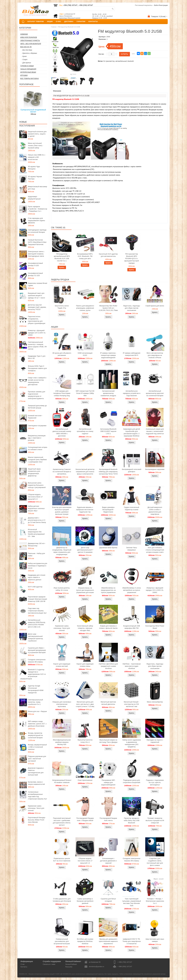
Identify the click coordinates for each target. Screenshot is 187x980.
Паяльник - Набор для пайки (36, 555)
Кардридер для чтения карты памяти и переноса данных (37, 577)
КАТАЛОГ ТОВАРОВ (36, 21)
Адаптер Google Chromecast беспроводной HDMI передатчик (36, 689)
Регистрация (163, 5)
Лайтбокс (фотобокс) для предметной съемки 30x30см (108, 666)
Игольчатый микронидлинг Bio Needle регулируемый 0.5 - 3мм (36, 533)
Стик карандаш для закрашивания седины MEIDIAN (36, 220)
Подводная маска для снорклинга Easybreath (132, 781)
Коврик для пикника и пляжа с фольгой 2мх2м (108, 627)
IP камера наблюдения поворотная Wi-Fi (132, 354)
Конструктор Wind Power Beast (155, 627)
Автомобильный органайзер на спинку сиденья (85, 431)
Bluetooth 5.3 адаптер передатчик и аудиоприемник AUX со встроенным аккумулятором (33, 674)
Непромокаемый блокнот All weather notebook (62, 781)
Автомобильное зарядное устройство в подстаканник (132, 393)
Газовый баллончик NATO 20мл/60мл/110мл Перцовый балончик (37, 242)
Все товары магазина (29, 79)
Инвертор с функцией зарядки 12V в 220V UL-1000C (37, 333)
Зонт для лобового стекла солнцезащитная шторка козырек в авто (155, 550)
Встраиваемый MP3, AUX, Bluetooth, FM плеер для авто (85, 256)
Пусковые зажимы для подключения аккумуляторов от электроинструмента (37, 395)
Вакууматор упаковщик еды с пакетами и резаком (37, 438)
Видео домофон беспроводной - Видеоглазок (108, 510)
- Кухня (24, 56)
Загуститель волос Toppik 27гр (62, 307)
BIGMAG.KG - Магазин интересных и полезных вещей (37, 974)
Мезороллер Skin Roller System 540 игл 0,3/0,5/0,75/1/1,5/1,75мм (108, 308)
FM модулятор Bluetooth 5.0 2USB (69, 27)
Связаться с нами (49, 964)
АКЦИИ (50, 21)
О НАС (58, 21)
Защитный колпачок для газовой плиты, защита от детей (37, 134)
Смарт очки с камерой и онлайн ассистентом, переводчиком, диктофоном (37, 381)
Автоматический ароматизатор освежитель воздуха (108, 393)
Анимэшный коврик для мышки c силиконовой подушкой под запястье (155, 431)
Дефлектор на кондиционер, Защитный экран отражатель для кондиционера (62, 551)
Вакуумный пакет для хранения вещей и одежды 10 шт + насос (36, 295)
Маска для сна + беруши (37, 711)
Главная (54, 27)
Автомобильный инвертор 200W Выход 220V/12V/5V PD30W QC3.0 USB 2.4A (37, 623)
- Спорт (24, 60)
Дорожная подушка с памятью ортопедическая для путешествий (36, 771)
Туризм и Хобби (27, 66)
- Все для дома (27, 50)
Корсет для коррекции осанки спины (85, 665)
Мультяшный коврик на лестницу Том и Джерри (108, 741)
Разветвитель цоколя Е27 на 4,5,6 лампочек (62, 860)
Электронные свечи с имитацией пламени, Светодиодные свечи (36, 254)
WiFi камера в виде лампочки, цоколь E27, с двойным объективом (37, 724)
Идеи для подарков (29, 37)
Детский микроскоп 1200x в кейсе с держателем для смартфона (155, 511)
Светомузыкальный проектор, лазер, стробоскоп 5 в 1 (35, 702)
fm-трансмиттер (109, 61)
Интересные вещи (28, 72)
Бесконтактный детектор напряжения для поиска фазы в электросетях (85, 472)
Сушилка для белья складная (108, 900)
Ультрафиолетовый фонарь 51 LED (35, 274)
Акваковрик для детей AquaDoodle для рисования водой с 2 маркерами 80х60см (132, 432)
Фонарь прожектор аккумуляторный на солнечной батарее (35, 735)
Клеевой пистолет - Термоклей (35, 417)
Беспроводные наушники (155, 469)
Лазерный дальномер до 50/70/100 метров (37, 407)
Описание (57, 91)
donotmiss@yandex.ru (97, 967)
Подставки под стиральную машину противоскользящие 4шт (37, 611)
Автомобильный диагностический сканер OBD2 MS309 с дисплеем (62, 432)
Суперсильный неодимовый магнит (33, 111)
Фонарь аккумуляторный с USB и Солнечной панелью (37, 747)
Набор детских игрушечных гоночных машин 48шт (36, 508)
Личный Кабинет (71, 964)
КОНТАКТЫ (93, 21)
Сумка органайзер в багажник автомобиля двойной (85, 901)
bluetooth (131, 61)
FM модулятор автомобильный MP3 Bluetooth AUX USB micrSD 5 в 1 (62, 257)
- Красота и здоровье (29, 53)
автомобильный (121, 61)
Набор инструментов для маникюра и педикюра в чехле (38, 566)
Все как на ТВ (26, 47)
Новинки (24, 34)
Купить (62, 267)
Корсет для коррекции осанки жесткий (62, 665)
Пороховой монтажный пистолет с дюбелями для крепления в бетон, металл (62, 822)
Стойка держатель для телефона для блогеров (62, 900)
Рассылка (69, 967)
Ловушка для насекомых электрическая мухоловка (62, 704)
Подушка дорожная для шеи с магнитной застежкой (37, 759)
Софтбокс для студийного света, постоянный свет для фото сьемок (155, 862)
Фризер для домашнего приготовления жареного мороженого (108, 941)
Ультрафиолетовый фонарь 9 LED (35, 264)
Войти (156, 5)
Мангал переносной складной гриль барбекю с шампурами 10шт (37, 460)
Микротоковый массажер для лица (37, 188)
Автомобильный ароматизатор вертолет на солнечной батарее (155, 393)
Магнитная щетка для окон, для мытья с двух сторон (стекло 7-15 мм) (85, 704)
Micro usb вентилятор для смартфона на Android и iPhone (155, 355)
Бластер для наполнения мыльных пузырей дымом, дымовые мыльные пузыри (62, 511)
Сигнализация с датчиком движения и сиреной (108, 861)
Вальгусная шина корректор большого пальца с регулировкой (37, 485)
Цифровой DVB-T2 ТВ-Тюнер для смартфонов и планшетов (132, 941)
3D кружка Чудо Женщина (34, 168)
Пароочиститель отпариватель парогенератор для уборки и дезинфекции (37, 320)
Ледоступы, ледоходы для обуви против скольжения (132, 308)
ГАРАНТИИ (81, 21)
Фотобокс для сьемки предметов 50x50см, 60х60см (85, 941)
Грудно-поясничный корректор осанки (132, 508)
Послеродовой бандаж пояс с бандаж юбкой (85, 819)
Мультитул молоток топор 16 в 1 (85, 741)
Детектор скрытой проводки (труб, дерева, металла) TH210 (37, 307)
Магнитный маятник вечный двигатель (108, 703)
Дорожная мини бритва (108, 548)
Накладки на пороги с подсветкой (155, 741)
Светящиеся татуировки (37, 426)
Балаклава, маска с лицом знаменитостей (36, 783)
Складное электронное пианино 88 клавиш (37, 661)
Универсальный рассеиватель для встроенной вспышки (62, 941)
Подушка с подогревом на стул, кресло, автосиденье (155, 782)
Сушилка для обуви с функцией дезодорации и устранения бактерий (37, 650)
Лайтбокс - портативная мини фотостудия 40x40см (131, 666)
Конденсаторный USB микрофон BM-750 (132, 627)
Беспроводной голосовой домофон (132, 470)
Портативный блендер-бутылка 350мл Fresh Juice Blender (37, 820)
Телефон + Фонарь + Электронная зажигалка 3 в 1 (155, 901)
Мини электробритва (155, 702)
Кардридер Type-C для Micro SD (37, 357)
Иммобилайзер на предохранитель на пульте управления (108, 590)
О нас (23, 964)
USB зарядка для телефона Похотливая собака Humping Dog (62, 393)
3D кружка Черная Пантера (35, 178)
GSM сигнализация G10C (85, 354)
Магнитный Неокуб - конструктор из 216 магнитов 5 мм (132, 704)
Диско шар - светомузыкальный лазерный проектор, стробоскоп (36, 637)
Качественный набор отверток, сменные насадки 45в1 (85, 628)
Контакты (24, 967)
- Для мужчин (26, 63)
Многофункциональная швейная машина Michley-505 (62, 742)
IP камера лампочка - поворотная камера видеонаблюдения (108, 355)
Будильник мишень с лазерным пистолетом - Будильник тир (85, 510)
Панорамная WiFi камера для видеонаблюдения (108, 782)
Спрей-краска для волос (155, 306)
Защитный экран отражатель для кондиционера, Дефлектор (34, 472)
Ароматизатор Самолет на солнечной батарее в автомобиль (62, 472)
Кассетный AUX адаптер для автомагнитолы (108, 255)
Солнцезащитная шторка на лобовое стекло (37, 448)
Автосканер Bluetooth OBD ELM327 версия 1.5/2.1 (108, 431)
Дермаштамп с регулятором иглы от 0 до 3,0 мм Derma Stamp (37, 520)
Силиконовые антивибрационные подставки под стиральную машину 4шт (37, 795)
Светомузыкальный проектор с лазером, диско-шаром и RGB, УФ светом (37, 346)
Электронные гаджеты (30, 41)
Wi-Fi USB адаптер (35, 587)
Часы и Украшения (28, 69)
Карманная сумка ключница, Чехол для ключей (36, 808)
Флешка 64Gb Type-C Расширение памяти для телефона (37, 368)
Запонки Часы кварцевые (132, 549)
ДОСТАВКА (69, 21)
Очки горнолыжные (85, 780)
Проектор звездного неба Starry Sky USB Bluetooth (132, 820)
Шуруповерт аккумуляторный (34, 198)
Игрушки (24, 75)
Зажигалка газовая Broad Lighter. (37, 284)
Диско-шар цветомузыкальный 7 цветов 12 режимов (85, 550)
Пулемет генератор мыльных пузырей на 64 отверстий (155, 820)
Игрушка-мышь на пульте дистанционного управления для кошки (85, 590)
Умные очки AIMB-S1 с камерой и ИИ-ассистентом (37, 157)
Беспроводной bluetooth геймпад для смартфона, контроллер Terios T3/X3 (108, 472)
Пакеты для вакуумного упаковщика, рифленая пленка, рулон (85, 308)
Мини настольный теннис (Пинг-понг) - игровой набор (36, 145)
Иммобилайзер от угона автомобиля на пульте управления (132, 590)
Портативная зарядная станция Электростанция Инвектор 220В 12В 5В (37, 599)
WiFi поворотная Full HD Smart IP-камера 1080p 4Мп (85, 393)
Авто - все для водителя (31, 44)
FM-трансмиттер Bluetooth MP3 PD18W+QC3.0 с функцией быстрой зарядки (132, 258)
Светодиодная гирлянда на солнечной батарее (37, 231)
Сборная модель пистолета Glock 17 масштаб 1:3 (35, 497)
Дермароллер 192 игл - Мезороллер (37, 545)
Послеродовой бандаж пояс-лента (108, 819)
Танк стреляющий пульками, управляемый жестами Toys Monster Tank (132, 902)
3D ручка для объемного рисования (62, 354)
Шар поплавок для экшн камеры (155, 940)
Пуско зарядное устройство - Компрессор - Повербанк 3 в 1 (37, 209)
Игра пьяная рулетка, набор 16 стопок (62, 589)
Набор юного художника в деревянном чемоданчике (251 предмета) (131, 743)
